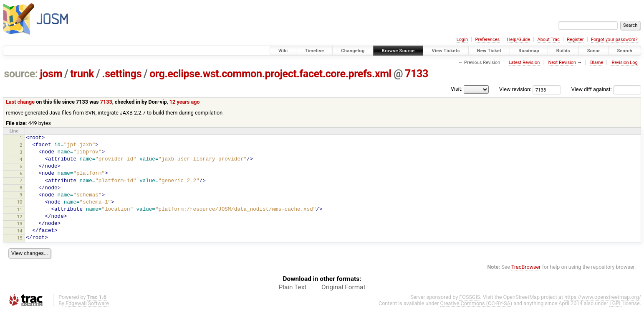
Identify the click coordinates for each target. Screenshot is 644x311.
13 (20, 224)
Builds (563, 51)
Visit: (457, 89)
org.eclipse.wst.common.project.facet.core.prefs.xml (270, 74)
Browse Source (398, 51)
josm (51, 74)
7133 (417, 74)
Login (462, 40)
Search (625, 51)
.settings (122, 74)
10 (20, 202)
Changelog (353, 51)
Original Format (343, 287)
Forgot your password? (614, 40)
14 (20, 231)
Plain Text (292, 287)
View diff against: (606, 89)
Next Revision (562, 62)
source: (21, 74)
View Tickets (446, 51)
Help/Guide (519, 40)
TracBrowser (526, 267)
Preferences (487, 40)
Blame (597, 62)
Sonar (594, 51)
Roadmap (529, 51)
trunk (82, 74)
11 (20, 209)
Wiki (283, 51)
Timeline (314, 51)
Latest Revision (524, 62)
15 (20, 238)
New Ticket (489, 51)
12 (20, 217)
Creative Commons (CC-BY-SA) (476, 303)
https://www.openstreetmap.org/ (603, 297)
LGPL (616, 303)
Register (575, 40)
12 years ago (185, 102)
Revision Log (624, 62)
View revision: (515, 89)
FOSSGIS (470, 297)
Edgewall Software (87, 303)
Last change (20, 102)
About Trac (549, 40)
